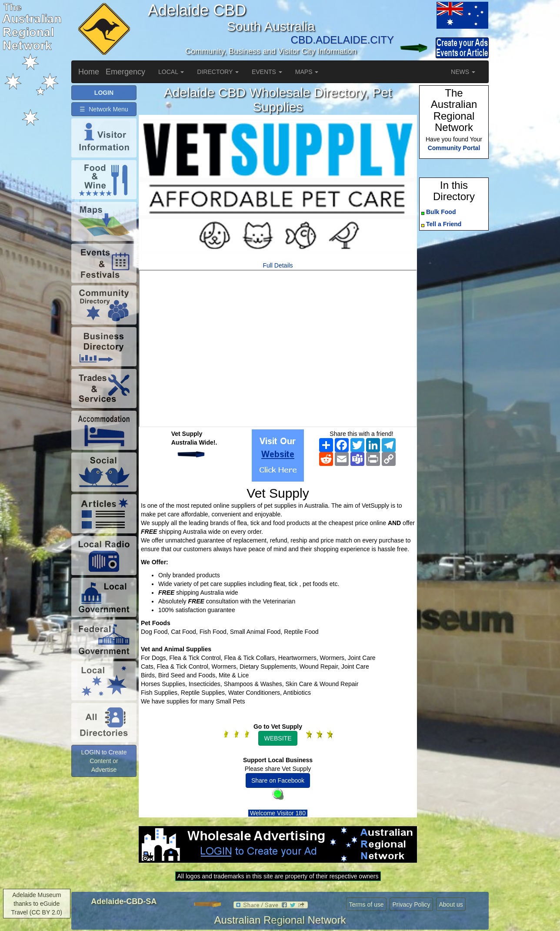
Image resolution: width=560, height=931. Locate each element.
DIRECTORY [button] (218, 72)
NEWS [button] (463, 72)
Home (89, 72)
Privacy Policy (411, 904)
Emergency (125, 72)
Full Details (278, 265)
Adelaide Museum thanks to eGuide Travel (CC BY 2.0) (37, 904)
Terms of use (366, 904)
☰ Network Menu (104, 109)
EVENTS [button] (267, 72)
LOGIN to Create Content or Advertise (104, 761)
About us (451, 904)
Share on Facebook (278, 780)
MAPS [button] (307, 72)
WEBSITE (278, 738)
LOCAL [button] (171, 72)
